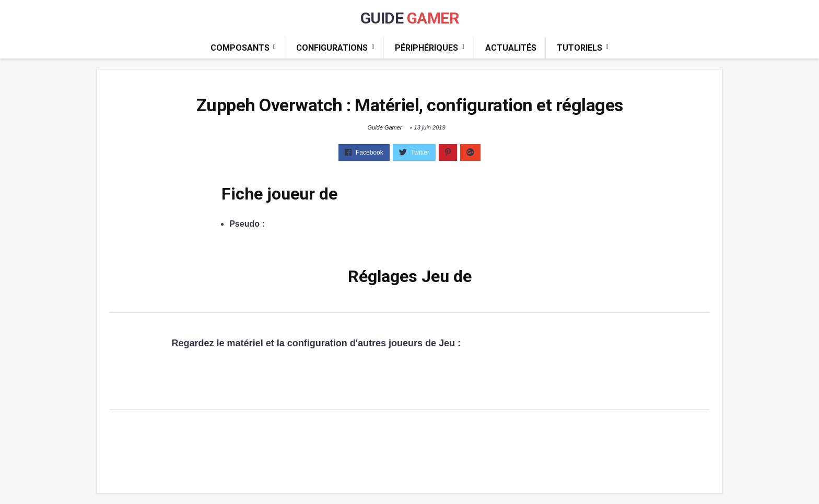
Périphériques (426, 48)
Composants (240, 48)
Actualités (511, 48)
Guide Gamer (384, 127)
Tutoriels (580, 48)
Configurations (332, 48)
